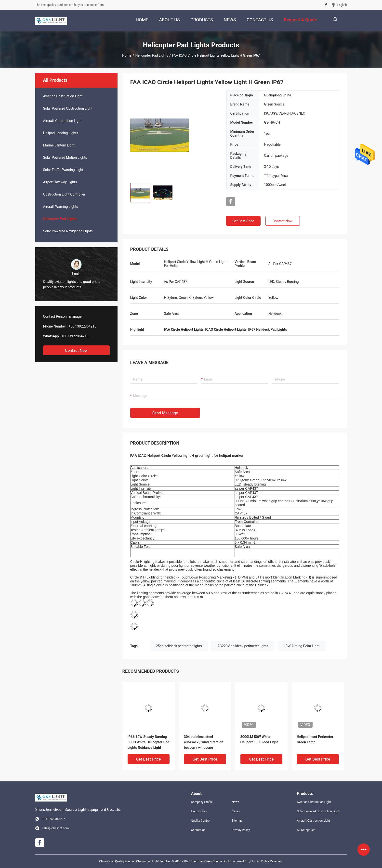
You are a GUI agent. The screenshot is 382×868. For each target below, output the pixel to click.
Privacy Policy (241, 830)
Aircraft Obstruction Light (62, 121)
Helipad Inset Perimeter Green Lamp (315, 739)
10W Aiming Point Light (302, 646)
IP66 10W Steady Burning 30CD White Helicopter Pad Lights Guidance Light (149, 742)
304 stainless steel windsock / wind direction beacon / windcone (204, 742)
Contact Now (76, 350)
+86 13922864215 (82, 326)
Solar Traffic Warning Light (63, 170)
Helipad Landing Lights (61, 133)
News (235, 802)
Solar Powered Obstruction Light (68, 108)
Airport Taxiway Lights (60, 182)
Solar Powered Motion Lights (65, 158)
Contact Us (198, 830)
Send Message (165, 413)
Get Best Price (243, 221)
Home (127, 55)
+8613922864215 (75, 336)
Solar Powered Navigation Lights (68, 231)
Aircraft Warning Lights (61, 207)
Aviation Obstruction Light (63, 96)
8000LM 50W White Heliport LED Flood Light (259, 739)
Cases (236, 811)
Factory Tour (199, 811)
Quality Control (201, 821)
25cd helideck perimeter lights (179, 646)
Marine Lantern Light (59, 145)
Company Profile (202, 802)
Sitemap (237, 821)
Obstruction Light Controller (64, 194)
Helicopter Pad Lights (152, 55)
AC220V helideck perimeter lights (243, 646)
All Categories (306, 830)
